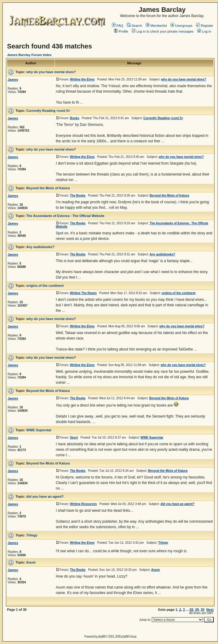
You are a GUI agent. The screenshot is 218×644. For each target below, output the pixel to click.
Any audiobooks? (40, 247)
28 (191, 610)
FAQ (118, 26)
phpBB (102, 637)
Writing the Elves (82, 79)
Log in (204, 31)
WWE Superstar (39, 430)
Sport (74, 438)
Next (210, 610)
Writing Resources (83, 504)
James (13, 80)
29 (197, 610)
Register (205, 26)
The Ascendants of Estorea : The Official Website (65, 216)
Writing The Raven (83, 293)
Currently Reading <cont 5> (48, 111)
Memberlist (156, 26)
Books (75, 118)
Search (134, 26)
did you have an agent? (45, 496)
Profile (121, 31)
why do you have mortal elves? (51, 72)
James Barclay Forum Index (29, 55)
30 (202, 610)
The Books (78, 196)
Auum (31, 562)
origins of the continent (45, 286)
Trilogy (32, 535)
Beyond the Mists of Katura (48, 188)
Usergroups (181, 26)
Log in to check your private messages (163, 31)
